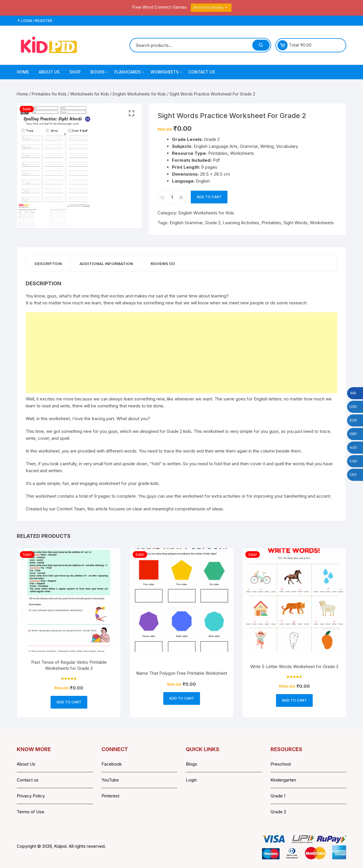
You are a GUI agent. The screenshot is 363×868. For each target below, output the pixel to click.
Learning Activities (241, 223)
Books (100, 72)
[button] (132, 113)
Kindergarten (283, 780)
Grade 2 (213, 223)
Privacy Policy (31, 796)
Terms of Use (30, 812)
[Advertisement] (181, 353)
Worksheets (167, 72)
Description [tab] (48, 264)
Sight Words (296, 223)
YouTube (110, 780)
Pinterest (110, 796)
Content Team (71, 509)
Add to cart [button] (69, 702)
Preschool (281, 764)
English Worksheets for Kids (139, 94)
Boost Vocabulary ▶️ (211, 7)
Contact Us (202, 72)
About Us (49, 72)
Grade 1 (278, 796)
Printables (271, 223)
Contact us (28, 780)
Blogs (191, 764)
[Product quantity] (172, 197)
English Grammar (186, 223)
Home (23, 72)
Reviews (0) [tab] (163, 264)
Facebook (112, 764)
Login (191, 780)
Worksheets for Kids (90, 94)
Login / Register (34, 21)
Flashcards (130, 72)
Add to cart (209, 197)
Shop (75, 72)
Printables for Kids (49, 94)
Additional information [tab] (106, 264)
